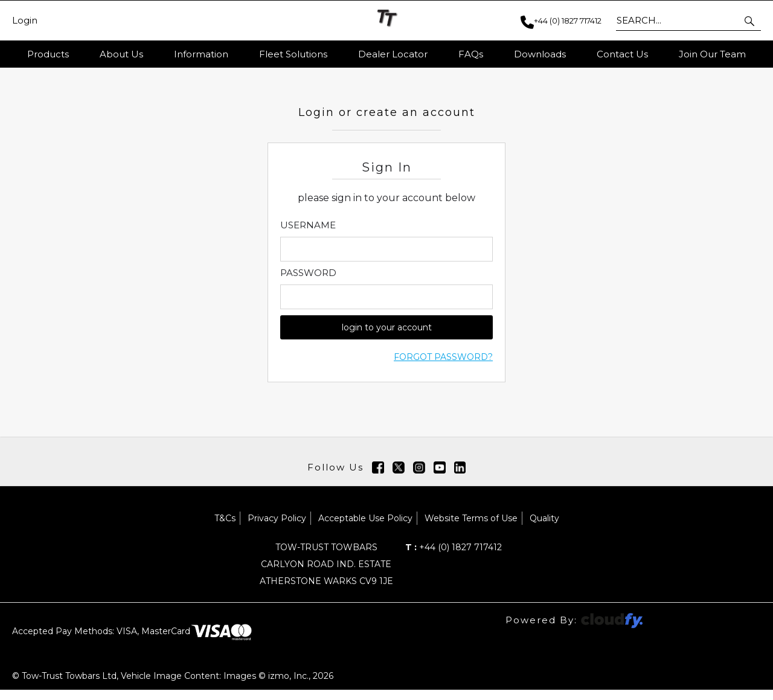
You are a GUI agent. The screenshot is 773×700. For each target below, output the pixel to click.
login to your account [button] (387, 338)
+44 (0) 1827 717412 (454, 557)
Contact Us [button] (622, 54)
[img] (378, 478)
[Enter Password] (386, 308)
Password (308, 284)
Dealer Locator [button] (393, 54)
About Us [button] (121, 54)
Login (25, 21)
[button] (750, 21)
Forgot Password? (443, 368)
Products (48, 54)
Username (308, 236)
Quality (544, 528)
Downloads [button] (540, 54)
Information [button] (201, 54)
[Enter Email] (386, 260)
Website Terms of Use (471, 528)
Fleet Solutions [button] (293, 54)
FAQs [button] (471, 54)
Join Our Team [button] (712, 54)
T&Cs (225, 528)
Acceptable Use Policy (365, 528)
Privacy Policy (277, 528)
